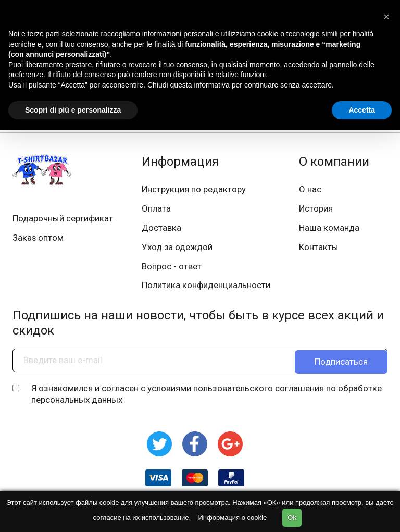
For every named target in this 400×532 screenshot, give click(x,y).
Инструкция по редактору (194, 190)
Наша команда (329, 229)
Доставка (162, 229)
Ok (292, 518)
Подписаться (341, 364)
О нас (310, 190)
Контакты (319, 249)
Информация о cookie (233, 518)
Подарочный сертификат (63, 219)
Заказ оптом (38, 239)
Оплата (156, 209)
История (316, 209)
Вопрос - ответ (172, 269)
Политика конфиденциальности (206, 289)
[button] (386, 17)
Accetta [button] (362, 110)
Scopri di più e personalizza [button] (73, 110)
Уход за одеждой (177, 249)
